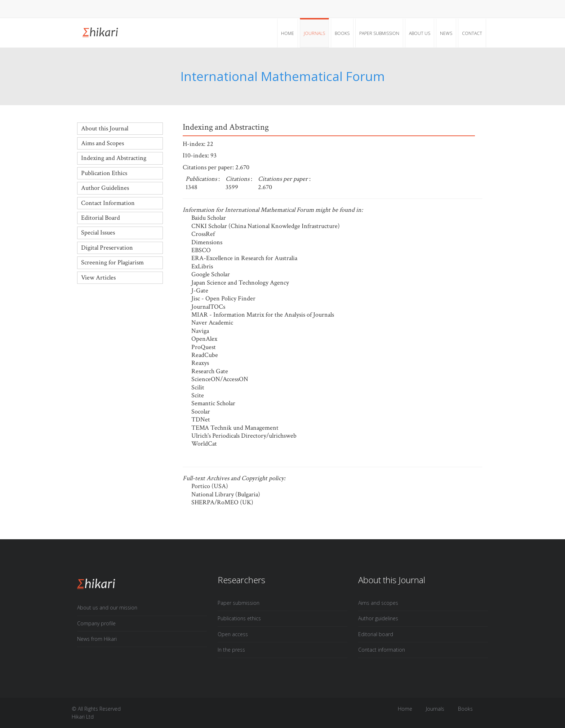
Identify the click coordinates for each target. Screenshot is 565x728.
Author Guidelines (105, 188)
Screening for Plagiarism (112, 262)
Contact (472, 33)
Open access (233, 634)
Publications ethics (239, 618)
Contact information (382, 650)
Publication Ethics (104, 173)
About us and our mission (107, 608)
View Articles (98, 278)
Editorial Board (101, 218)
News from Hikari (97, 639)
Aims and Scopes (103, 143)
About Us (420, 33)
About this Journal (105, 128)
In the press (231, 650)
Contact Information (108, 203)
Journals (314, 33)
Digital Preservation (107, 248)
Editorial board (376, 634)
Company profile (96, 623)
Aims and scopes (378, 603)
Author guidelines (378, 618)
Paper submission (379, 33)
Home (288, 33)
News (446, 33)
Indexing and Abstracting (114, 158)
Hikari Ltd (83, 717)
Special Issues (98, 233)
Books (342, 33)
